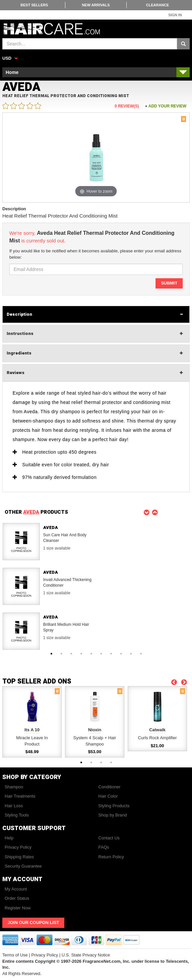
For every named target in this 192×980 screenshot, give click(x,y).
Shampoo (14, 787)
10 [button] (141, 654)
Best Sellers (34, 5)
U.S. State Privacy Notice (86, 955)
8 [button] (121, 654)
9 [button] (131, 654)
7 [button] (111, 654)
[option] (96, 542)
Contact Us (109, 838)
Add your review (167, 106)
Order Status (17, 898)
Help (9, 838)
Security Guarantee (23, 866)
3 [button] (71, 654)
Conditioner (110, 787)
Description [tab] (19, 314)
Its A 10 (32, 730)
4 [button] (81, 654)
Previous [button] (147, 512)
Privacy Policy (18, 847)
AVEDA (31, 512)
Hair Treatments (20, 796)
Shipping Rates (19, 857)
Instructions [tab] (20, 333)
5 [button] (91, 654)
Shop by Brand (113, 815)
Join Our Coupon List (33, 922)
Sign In (175, 15)
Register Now (18, 908)
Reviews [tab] (16, 373)
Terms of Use (15, 955)
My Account (16, 889)
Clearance (158, 5)
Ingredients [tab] (19, 353)
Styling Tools (17, 815)
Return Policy (111, 857)
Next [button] (155, 512)
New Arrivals (96, 5)
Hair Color (108, 796)
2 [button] (61, 654)
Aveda (51, 528)
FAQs (104, 847)
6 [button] (101, 654)
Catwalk (157, 730)
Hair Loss (14, 806)
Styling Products (114, 806)
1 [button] (51, 654)
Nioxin (95, 730)
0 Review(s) (127, 106)
